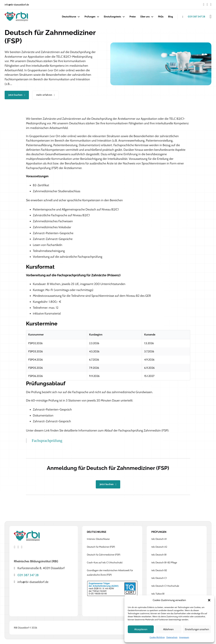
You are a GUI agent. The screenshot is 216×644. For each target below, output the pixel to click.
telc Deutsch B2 (159, 570)
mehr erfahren (48, 95)
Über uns (145, 17)
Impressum (184, 637)
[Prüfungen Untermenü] (98, 17)
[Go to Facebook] (204, 5)
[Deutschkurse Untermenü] (79, 17)
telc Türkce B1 (158, 594)
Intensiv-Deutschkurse (98, 539)
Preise (133, 17)
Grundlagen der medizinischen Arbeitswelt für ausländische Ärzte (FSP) (110, 573)
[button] (209, 600)
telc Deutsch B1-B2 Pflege (164, 563)
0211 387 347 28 (197, 17)
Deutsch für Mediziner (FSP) (101, 547)
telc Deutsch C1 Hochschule (165, 586)
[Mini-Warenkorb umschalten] (211, 17)
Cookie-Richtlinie (157, 637)
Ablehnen (168, 629)
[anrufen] (180, 17)
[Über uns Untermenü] (152, 17)
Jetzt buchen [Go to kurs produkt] (18, 95)
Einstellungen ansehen (197, 629)
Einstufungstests (112, 17)
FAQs (161, 17)
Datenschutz (172, 637)
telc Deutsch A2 (159, 547)
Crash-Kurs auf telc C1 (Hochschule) (105, 563)
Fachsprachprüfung (47, 441)
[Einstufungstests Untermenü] (124, 17)
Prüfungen (90, 17)
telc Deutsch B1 (159, 555)
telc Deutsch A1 (159, 539)
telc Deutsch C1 (159, 578)
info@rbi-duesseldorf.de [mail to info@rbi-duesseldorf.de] (17, 5)
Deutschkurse (69, 17)
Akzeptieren (141, 629)
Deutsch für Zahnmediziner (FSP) (104, 555)
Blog (171, 17)
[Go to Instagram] (207, 5)
